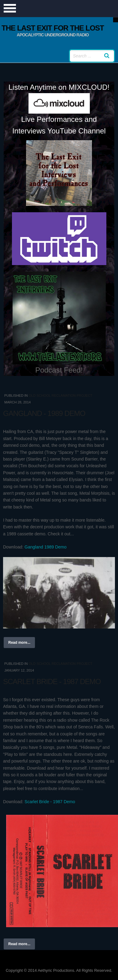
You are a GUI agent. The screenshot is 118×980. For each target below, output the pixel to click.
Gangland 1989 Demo (46, 547)
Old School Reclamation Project (60, 395)
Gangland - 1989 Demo (44, 413)
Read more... (19, 643)
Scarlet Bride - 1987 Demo (52, 681)
